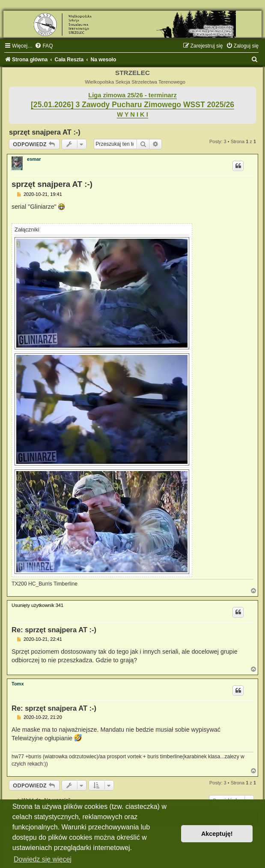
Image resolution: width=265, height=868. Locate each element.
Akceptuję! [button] (217, 834)
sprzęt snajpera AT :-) (45, 132)
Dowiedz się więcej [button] (43, 859)
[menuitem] (44, 46)
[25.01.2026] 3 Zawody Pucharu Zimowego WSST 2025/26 (132, 105)
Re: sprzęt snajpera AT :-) (54, 630)
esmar (34, 159)
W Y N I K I (132, 114)
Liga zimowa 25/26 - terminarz (132, 95)
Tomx (18, 684)
